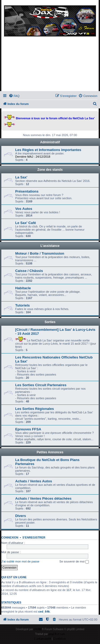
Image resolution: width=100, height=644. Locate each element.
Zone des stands (50, 170)
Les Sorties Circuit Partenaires (41, 385)
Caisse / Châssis (29, 271)
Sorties (50, 322)
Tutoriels (23, 305)
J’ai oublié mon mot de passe (20, 561)
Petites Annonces (50, 452)
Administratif (50, 142)
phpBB (38, 629)
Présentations (27, 191)
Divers (21, 516)
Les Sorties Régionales (35, 409)
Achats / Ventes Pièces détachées (43, 498)
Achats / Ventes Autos (34, 481)
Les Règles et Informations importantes (48, 150)
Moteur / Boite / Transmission (40, 253)
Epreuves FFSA (28, 429)
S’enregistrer (34, 537)
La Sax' (21, 177)
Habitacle (23, 288)
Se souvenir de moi (74, 562)
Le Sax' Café (26, 223)
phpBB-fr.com (57, 634)
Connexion (10, 537)
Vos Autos (24, 209)
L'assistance (50, 246)
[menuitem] (14, 96)
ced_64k (44, 612)
